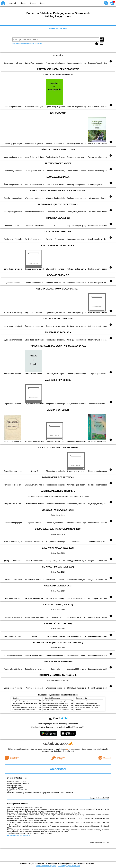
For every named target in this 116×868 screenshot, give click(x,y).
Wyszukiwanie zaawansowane (23, 43)
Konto (43, 3)
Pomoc (33, 3)
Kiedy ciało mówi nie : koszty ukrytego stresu (56, 709)
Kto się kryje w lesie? (81, 701)
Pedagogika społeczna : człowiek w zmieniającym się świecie (29, 703)
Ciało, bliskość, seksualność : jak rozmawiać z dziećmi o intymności (62, 705)
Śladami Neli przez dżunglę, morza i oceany (87, 707)
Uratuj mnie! (78, 709)
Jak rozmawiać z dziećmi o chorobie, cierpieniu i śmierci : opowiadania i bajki (65, 707)
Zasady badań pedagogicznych (21, 701)
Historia (23, 3)
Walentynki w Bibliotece (18, 804)
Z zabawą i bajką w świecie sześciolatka (86, 703)
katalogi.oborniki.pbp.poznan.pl (19, 835)
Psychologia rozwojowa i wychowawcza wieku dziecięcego (28, 707)
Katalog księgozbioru (58, 28)
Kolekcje (39, 43)
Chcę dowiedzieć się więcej (46, 866)
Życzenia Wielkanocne (17, 778)
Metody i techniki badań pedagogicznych (23, 709)
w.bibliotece (62, 749)
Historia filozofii (16, 705)
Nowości (12, 3)
